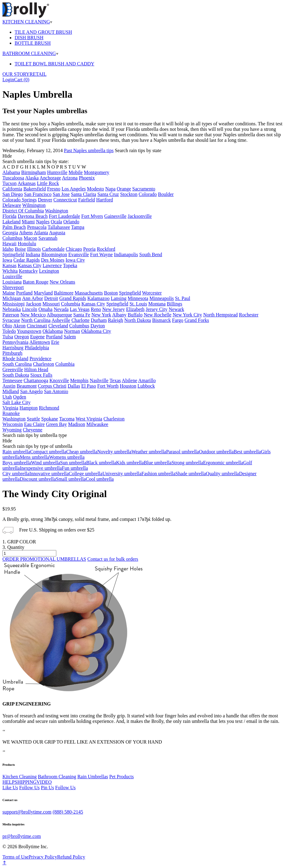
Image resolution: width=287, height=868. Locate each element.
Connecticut (65, 200)
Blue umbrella (158, 463)
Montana (157, 304)
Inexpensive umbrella (41, 468)
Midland (11, 391)
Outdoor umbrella (216, 452)
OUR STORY (16, 74)
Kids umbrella (130, 463)
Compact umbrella (48, 452)
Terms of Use (16, 857)
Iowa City (75, 260)
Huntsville (57, 172)
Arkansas (27, 183)
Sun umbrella (73, 463)
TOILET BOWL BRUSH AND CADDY (54, 64)
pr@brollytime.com (22, 836)
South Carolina (17, 364)
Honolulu (27, 244)
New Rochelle (157, 315)
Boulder (166, 194)
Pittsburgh (12, 353)
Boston (111, 293)
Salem (70, 337)
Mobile (75, 172)
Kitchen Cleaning (19, 777)
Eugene (37, 337)
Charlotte (81, 320)
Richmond (49, 408)
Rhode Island (15, 359)
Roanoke (11, 413)
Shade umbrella (191, 474)
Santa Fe (82, 315)
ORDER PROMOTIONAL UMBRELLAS (44, 559)
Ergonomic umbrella (223, 463)
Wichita (10, 271)
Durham (99, 320)
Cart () (22, 80)
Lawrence (52, 265)
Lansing (119, 298)
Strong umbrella (187, 463)
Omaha (45, 309)
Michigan (12, 298)
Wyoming (12, 430)
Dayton (98, 326)
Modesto (96, 189)
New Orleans (62, 282)
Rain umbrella (16, 452)
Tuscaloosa (13, 178)
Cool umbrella (100, 479)
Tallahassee (59, 227)
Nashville (99, 380)
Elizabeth (135, 309)
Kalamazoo (98, 298)
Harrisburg (13, 348)
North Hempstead (220, 315)
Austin (9, 386)
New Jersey (114, 309)
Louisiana (12, 282)
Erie (55, 342)
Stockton (129, 194)
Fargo (178, 320)
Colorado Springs (19, 200)
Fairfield (87, 200)
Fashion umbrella (159, 474)
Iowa (7, 260)
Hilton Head (36, 370)
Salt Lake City (16, 402)
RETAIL (38, 74)
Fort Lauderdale (64, 216)
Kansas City (30, 265)
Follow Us (29, 788)
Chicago (74, 249)
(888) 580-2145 (68, 812)
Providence (40, 359)
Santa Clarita (84, 194)
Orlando (71, 222)
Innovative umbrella (49, 474)
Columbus (12, 238)
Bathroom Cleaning (57, 777)
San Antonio (56, 391)
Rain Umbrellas (93, 777)
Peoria (89, 249)
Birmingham (34, 172)
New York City (187, 315)
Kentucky (28, 271)
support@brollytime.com (27, 812)
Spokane (50, 419)
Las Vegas (80, 309)
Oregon (22, 337)
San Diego (13, 194)
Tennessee (12, 380)
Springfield (13, 254)
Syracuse (11, 320)
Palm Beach (14, 227)
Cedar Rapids (27, 260)
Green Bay (56, 424)
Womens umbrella (67, 457)
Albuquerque (59, 315)
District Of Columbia (23, 211)
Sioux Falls (41, 375)
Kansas (9, 265)
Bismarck (161, 320)
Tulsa (8, 337)
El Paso (89, 386)
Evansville (79, 254)
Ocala (56, 222)
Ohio (7, 326)
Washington (57, 211)
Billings (175, 304)
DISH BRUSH (29, 38)
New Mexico (33, 315)
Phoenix (87, 178)
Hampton (29, 408)
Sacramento (144, 189)
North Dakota (138, 320)
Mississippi (14, 304)
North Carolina (36, 320)
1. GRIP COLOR (19, 542)
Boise (20, 249)
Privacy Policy (43, 857)
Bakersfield (35, 189)
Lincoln (30, 309)
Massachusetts (89, 293)
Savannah (48, 238)
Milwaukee (97, 424)
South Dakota (16, 375)
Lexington (49, 271)
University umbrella (122, 474)
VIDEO (44, 782)
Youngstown (29, 331)
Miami (28, 222)
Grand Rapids (73, 298)
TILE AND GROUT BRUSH (43, 32)
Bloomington (54, 254)
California (12, 189)
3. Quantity (13, 547)
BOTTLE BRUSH (33, 43)
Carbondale (53, 249)
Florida (9, 216)
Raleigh (116, 320)
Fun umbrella (75, 468)
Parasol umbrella (183, 452)
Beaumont (27, 386)
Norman (72, 331)
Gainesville (116, 216)
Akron (19, 326)
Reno (96, 309)
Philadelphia (37, 348)
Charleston (43, 364)
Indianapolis (126, 254)
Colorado (148, 194)
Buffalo (135, 315)
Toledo (9, 331)
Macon (30, 238)
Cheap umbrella (82, 452)
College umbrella (86, 474)
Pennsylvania (15, 342)
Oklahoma (53, 331)
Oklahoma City (96, 331)
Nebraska (12, 309)
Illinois (34, 249)
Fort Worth (108, 386)
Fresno (54, 189)
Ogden (20, 397)
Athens (26, 233)
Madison (77, 424)
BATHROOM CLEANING (30, 53)
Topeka (70, 265)
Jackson (34, 304)
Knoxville (59, 380)
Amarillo (147, 380)
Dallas (74, 386)
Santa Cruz (108, 194)
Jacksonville (140, 216)
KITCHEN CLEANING (27, 22)
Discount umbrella (38, 479)
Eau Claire (34, 424)
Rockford (106, 249)
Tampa (78, 227)
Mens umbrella (34, 457)
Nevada (61, 309)
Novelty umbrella (114, 452)
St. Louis (138, 304)
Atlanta (41, 233)
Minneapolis (162, 298)
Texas (115, 380)
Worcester (152, 293)
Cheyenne (33, 430)
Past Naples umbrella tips (89, 150)
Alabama (11, 172)
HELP (9, 782)
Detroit (51, 298)
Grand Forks (197, 320)
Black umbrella (101, 463)
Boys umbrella (17, 463)
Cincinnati (37, 326)
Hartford (105, 200)
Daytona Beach (33, 216)
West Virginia (89, 419)
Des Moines (53, 260)
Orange (124, 189)
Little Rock (48, 183)
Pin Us (47, 788)
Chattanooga (36, 380)
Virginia (10, 408)
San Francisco (38, 194)
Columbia (70, 304)
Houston (128, 386)
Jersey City (157, 309)
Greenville (13, 370)
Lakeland (12, 222)
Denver (45, 200)
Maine (9, 293)
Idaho (8, 249)
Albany (119, 315)
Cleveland (58, 326)
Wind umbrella (46, 463)
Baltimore (64, 293)
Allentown (40, 342)
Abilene (129, 380)
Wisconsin (13, 424)
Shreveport (13, 287)
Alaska (32, 178)
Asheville (61, 320)
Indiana (33, 254)
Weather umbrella (149, 452)
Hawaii (9, 244)
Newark (176, 309)
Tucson (10, 183)
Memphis (79, 380)
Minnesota (138, 298)
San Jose (61, 194)
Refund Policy (71, 857)
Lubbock (146, 386)
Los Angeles (74, 189)
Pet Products (121, 777)
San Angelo (31, 391)
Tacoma (67, 419)
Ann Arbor (32, 298)
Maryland (43, 293)
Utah (7, 397)
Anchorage (50, 178)
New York (101, 315)
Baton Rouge (36, 282)
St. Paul (183, 298)
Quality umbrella (222, 474)
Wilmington (34, 205)
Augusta (57, 233)
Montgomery (97, 172)
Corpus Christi (52, 386)
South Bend (150, 254)
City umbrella (16, 474)
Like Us (10, 788)
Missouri (51, 304)
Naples (43, 222)
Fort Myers (92, 216)
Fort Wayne (101, 254)
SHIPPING (26, 782)
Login (8, 80)
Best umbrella (247, 452)
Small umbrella (71, 479)
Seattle (33, 419)
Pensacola (37, 227)
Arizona (70, 178)
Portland (24, 293)
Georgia (10, 233)
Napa (110, 189)
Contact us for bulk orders (113, 559)
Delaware (12, 205)
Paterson (11, 315)
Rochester (249, 315)
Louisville (12, 276)
